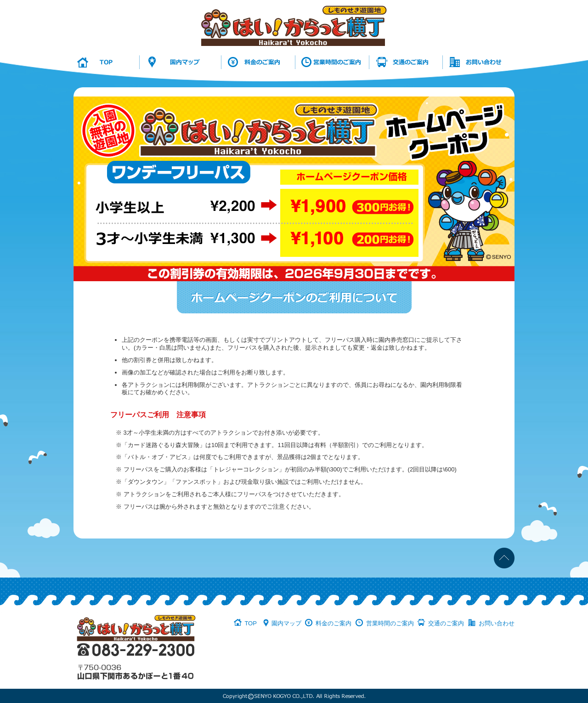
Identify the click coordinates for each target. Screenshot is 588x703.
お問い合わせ (497, 623)
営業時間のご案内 (390, 623)
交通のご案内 (446, 623)
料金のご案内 (334, 623)
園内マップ (286, 623)
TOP (251, 623)
